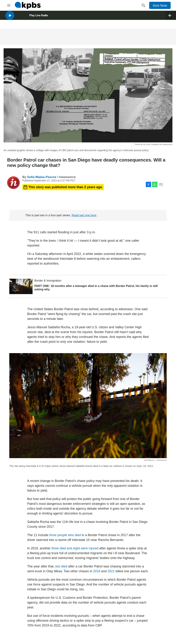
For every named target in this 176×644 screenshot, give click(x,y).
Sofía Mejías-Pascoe (42, 177)
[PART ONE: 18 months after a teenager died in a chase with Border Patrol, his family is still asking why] (21, 286)
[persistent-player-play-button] (10, 18)
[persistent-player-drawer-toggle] (171, 18)
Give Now (160, 5)
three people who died (65, 535)
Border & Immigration (48, 281)
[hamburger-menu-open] (9, 5)
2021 (111, 571)
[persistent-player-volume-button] (21, 18)
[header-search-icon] (143, 5)
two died (61, 566)
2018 (97, 571)
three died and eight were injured (75, 548)
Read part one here (84, 215)
